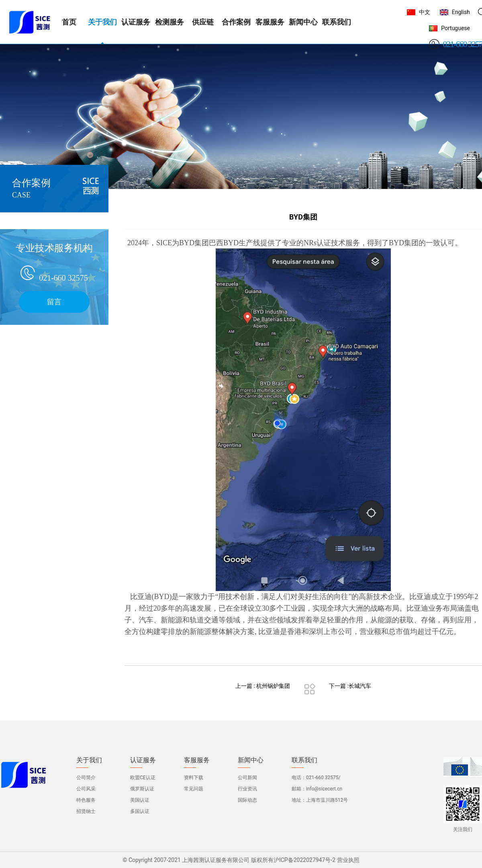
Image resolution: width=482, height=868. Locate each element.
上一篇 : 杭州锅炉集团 (263, 686)
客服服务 (197, 760)
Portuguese (455, 28)
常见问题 (194, 789)
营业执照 (348, 860)
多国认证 (140, 811)
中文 (425, 12)
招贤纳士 (86, 811)
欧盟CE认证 (143, 778)
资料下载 (194, 778)
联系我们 (304, 760)
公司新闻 (247, 778)
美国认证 (140, 800)
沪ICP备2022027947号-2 (304, 860)
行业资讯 (247, 789)
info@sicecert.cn (324, 789)
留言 (54, 302)
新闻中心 (251, 760)
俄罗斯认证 (142, 789)
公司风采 (86, 789)
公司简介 (86, 778)
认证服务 (143, 760)
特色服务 (86, 800)
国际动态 (247, 800)
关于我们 (89, 760)
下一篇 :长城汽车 (350, 686)
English (461, 12)
